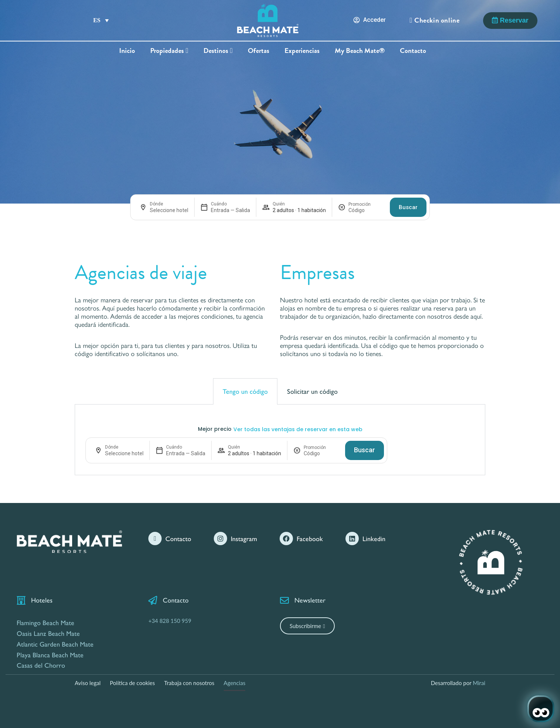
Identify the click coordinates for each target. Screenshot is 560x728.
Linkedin (374, 538)
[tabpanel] (280, 440)
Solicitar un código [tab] (312, 391)
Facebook (310, 538)
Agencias (235, 683)
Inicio (127, 51)
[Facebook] (286, 539)
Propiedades (169, 51)
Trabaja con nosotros (189, 683)
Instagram (244, 538)
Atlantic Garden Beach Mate (55, 644)
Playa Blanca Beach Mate (50, 655)
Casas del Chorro (41, 665)
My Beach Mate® (360, 51)
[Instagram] (220, 539)
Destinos (218, 51)
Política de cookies (132, 683)
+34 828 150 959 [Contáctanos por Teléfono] (170, 621)
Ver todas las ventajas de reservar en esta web (298, 429)
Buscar (408, 207)
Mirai (479, 683)
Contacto (413, 51)
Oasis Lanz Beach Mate (48, 633)
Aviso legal (88, 683)
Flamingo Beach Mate (45, 622)
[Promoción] (366, 210)
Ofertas (259, 51)
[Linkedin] (352, 539)
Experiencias (302, 51)
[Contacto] (155, 539)
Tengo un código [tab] (245, 391)
